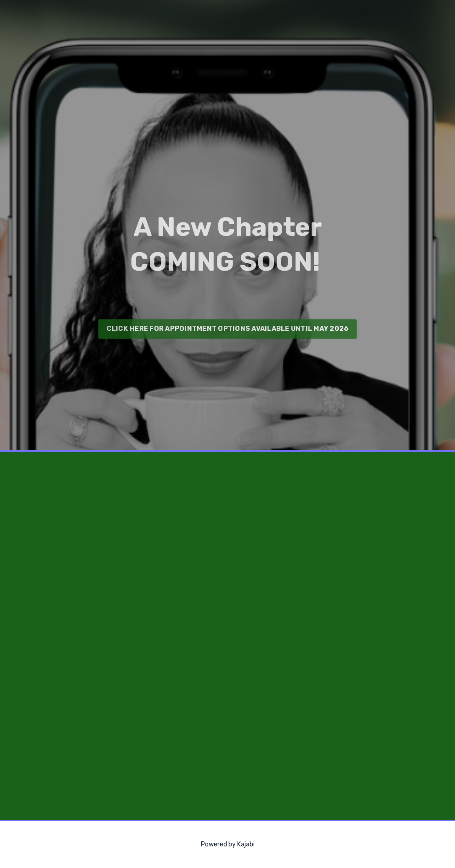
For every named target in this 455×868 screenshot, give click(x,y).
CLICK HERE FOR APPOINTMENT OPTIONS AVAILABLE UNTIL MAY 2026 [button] (228, 329)
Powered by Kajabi (228, 844)
